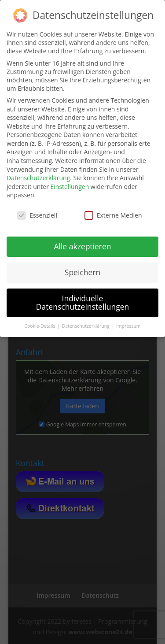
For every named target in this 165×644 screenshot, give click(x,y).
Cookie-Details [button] (40, 326)
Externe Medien (113, 215)
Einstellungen (70, 187)
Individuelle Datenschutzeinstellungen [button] (83, 303)
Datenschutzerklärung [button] (86, 326)
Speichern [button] (82, 272)
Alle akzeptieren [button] (82, 246)
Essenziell (37, 215)
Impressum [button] (128, 326)
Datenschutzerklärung (38, 178)
